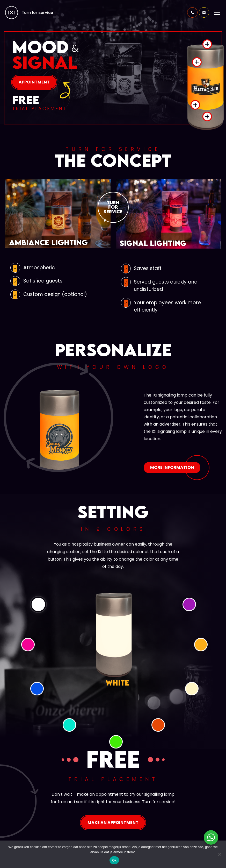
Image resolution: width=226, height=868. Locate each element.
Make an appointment (113, 823)
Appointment (34, 82)
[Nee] (220, 854)
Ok (114, 860)
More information (172, 467)
